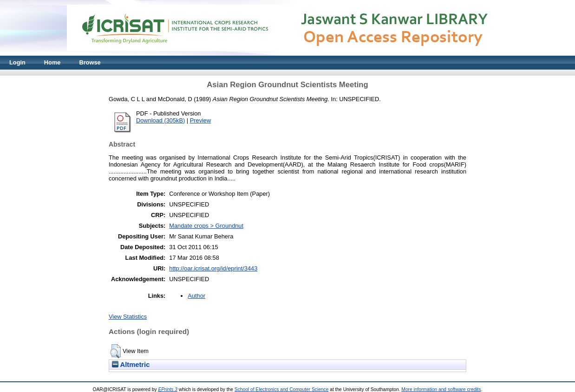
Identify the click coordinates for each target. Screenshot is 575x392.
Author (196, 296)
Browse (90, 62)
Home (52, 62)
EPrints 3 (168, 389)
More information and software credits (441, 389)
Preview (201, 120)
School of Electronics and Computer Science (282, 389)
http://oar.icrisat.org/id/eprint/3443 (213, 268)
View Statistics (128, 317)
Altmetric (131, 365)
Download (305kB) (160, 120)
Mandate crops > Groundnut (206, 226)
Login (17, 62)
